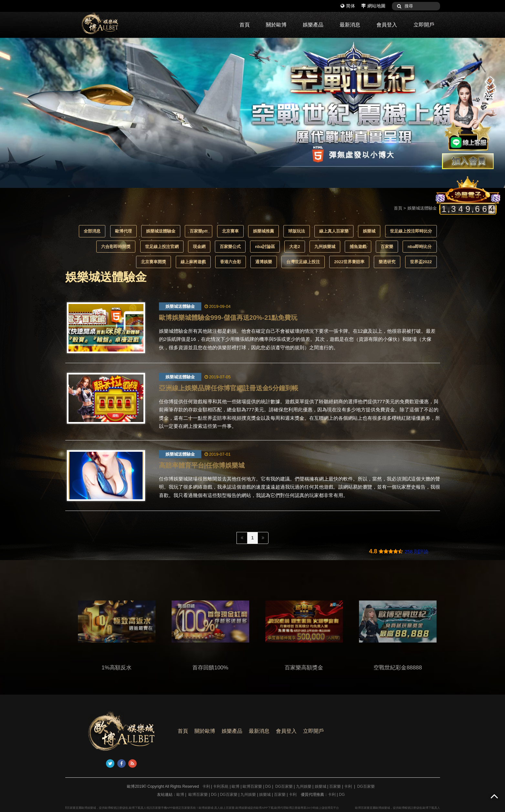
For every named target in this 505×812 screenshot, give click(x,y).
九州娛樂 (304, 786)
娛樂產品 (313, 25)
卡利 (206, 786)
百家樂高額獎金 (315, 668)
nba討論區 (265, 247)
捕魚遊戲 (358, 247)
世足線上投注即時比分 (411, 231)
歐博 (236, 786)
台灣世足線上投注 (303, 262)
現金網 (199, 247)
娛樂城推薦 (263, 231)
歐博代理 (123, 231)
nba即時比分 (420, 247)
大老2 (295, 247)
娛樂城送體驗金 (161, 231)
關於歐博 (276, 25)
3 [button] (500, 45)
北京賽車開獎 (153, 262)
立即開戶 (424, 25)
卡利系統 (221, 786)
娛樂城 (369, 231)
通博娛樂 (264, 262)
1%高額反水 (128, 668)
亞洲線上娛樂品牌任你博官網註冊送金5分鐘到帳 (229, 388)
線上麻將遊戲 (193, 262)
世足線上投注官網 (162, 247)
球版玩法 (297, 231)
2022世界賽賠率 (349, 262)
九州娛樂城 (325, 247)
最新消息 (350, 25)
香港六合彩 (231, 262)
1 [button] (481, 45)
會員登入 (387, 25)
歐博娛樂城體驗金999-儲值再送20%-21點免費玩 (228, 318)
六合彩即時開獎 (116, 247)
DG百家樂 (284, 786)
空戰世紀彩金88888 (409, 668)
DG (268, 786)
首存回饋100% (221, 668)
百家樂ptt (199, 231)
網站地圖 (373, 6)
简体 (348, 6)
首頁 (245, 25)
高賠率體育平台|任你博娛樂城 (202, 465)
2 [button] (490, 45)
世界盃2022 (421, 262)
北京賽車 (230, 231)
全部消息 (92, 231)
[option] (252, 113)
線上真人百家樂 (334, 231)
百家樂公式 (230, 247)
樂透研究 (387, 262)
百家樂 (387, 247)
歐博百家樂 (252, 786)
